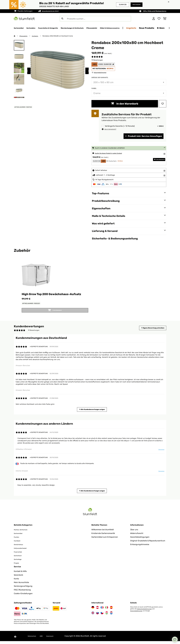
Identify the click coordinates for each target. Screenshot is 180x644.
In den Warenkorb (125, 104)
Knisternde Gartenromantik (103, 536)
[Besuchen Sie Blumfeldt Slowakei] (97, 616)
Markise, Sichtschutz (23, 532)
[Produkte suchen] (95, 19)
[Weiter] (169, 28)
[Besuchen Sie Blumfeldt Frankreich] (102, 610)
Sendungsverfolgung (23, 589)
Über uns (134, 532)
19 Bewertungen (97, 60)
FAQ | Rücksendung (22, 593)
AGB (44, 639)
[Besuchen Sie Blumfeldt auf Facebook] (15, 640)
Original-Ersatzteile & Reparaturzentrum (148, 544)
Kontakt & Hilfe (20, 574)
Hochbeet (18, 544)
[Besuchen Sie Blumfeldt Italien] (107, 610)
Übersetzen (160, 453)
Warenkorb (18, 578)
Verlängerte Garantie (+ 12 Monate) (120, 126)
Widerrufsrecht (137, 536)
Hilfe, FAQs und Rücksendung (155, 11)
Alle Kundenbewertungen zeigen (93, 412)
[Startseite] (17, 36)
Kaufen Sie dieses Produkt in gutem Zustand (112, 153)
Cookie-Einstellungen (23, 596)
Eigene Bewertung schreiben (148, 331)
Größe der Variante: (100, 78)
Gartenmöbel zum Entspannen (105, 540)
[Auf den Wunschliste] (163, 104)
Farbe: (94, 89)
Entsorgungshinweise (140, 547)
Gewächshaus (20, 547)
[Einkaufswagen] (165, 19)
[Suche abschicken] (62, 19)
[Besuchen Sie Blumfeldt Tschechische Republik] (102, 616)
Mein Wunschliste (21, 585)
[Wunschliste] (159, 19)
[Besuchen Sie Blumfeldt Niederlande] (111, 616)
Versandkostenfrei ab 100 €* (53, 11)
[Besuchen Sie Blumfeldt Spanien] (111, 610)
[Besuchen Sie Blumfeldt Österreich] (97, 610)
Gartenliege (19, 562)
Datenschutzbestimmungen (146, 612)
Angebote (164, 28)
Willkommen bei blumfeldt (103, 532)
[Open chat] (175, 639)
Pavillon (17, 540)
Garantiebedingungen (140, 540)
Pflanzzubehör (25, 36)
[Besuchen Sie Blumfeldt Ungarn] (107, 616)
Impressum (55, 639)
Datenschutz (33, 639)
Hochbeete (38, 36)
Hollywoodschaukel (22, 551)
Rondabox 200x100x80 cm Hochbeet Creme (62, 36)
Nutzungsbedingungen (138, 614)
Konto (16, 582)
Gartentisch (19, 558)
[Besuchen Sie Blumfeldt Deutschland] (93, 610)
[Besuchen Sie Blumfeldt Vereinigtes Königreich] (93, 616)
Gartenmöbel (19, 536)
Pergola (17, 566)
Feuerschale (19, 555)
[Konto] (154, 19)
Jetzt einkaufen (134, 5)
